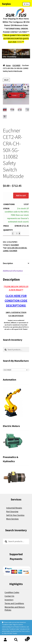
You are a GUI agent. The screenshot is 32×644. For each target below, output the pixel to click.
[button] (25, 87)
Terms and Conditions (14, 603)
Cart (26, 638)
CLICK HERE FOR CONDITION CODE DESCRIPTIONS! (16, 301)
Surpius (6, 4)
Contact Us (9, 596)
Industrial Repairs (14, 508)
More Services (12, 519)
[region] (16, 54)
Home (8, 65)
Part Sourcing (12, 512)
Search (16, 640)
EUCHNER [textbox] (15, 370)
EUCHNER (16, 65)
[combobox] (16, 370)
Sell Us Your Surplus (15, 515)
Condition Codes (12, 592)
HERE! (19, 42)
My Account (5, 640)
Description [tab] (8, 263)
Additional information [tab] (13, 271)
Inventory (9, 600)
